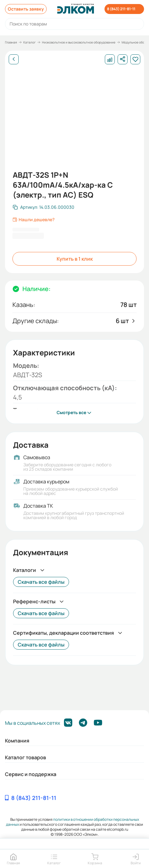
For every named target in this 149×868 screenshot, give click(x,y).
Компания (17, 741)
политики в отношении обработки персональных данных (72, 822)
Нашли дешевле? (33, 220)
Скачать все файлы (41, 582)
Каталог (30, 42)
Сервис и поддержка (31, 774)
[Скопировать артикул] (44, 207)
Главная (11, 42)
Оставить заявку (26, 9)
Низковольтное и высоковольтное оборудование (79, 42)
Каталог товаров (26, 757)
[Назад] (14, 59)
